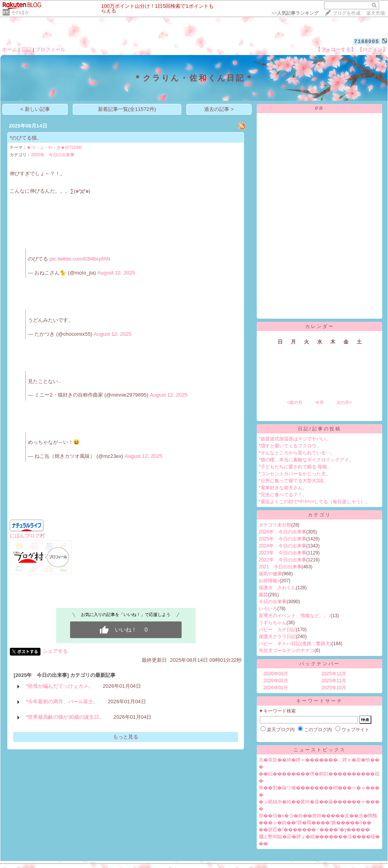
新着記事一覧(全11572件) (127, 109)
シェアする (55, 651)
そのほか (20, 12)
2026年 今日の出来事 (282, 532)
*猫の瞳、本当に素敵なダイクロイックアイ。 (306, 460)
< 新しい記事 (35, 109)
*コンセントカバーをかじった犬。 (294, 474)
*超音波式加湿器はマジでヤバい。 (294, 439)
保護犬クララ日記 (277, 637)
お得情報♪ (269, 581)
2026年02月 (276, 681)
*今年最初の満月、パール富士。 (62, 701)
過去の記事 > (219, 109)
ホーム (9, 49)
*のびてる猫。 (26, 138)
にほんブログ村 (27, 536)
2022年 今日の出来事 (282, 560)
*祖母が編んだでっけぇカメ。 (60, 686)
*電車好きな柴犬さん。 (283, 488)
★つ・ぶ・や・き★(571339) (54, 147)
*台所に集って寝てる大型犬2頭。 (293, 481)
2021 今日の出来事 (280, 567)
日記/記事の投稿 (319, 429)
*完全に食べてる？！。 (283, 495)
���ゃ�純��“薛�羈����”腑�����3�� (315, 823)
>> (295, 13)
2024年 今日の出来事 (282, 546)
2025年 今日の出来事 (53, 155)
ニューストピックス (320, 750)
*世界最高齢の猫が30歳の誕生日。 (65, 717)
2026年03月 (276, 674)
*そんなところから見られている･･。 (297, 453)
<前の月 (294, 402)
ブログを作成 (347, 13)
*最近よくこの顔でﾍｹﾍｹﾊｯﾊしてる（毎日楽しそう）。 (314, 502)
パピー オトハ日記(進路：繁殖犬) (295, 644)
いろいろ (268, 609)
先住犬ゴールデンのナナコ (287, 651)
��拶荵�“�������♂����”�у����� (314, 830)
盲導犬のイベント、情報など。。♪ (295, 616)
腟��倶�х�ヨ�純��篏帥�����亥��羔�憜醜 (318, 816)
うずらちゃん (273, 623)
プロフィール (50, 49)
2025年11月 (334, 681)
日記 (26, 49)
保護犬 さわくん (277, 588)
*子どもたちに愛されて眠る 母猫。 (295, 467)
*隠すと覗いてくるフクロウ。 (290, 446)
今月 (319, 402)
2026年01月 (276, 688)
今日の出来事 (273, 602)
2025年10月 (334, 688)
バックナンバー (320, 664)
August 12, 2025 (116, 273)
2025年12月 (334, 674)
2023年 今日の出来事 (282, 553)
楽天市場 (376, 13)
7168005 (367, 41)
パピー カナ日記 (277, 630)
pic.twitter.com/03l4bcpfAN (80, 259)
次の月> (344, 402)
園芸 (263, 595)
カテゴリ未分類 (275, 525)
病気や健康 (270, 574)
